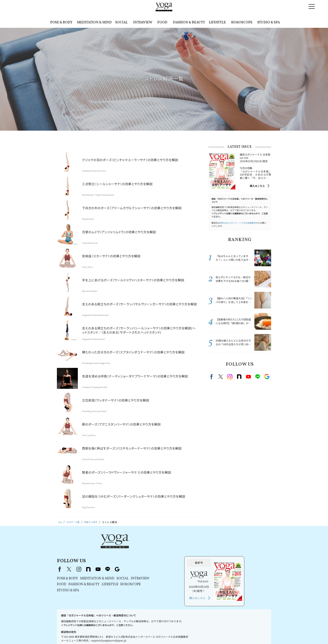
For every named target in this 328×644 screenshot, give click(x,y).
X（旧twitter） (221, 377)
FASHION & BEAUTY (189, 23)
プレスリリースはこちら (92, 633)
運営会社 (183, 633)
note (239, 377)
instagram (230, 377)
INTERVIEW (143, 23)
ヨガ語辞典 (260, 633)
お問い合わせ (67, 633)
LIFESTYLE (217, 23)
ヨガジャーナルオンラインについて (211, 633)
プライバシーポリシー (136, 633)
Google (267, 377)
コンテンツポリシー (163, 633)
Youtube (248, 377)
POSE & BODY (61, 23)
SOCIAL (121, 23)
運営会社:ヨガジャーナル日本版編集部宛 (239, 223)
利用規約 (115, 633)
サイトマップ (242, 633)
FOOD (162, 23)
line (258, 377)
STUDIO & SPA (269, 23)
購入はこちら (257, 186)
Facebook (212, 377)
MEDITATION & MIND (94, 23)
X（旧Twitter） (123, 547)
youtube (151, 547)
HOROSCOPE (242, 23)
